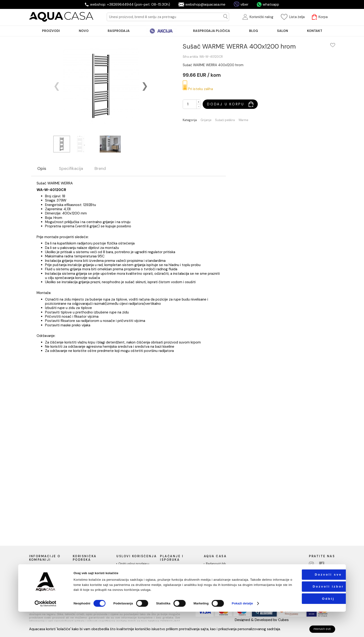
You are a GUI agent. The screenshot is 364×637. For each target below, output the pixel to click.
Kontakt (37, 576)
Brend (100, 169)
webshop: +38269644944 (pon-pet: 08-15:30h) (130, 4)
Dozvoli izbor (311, 612)
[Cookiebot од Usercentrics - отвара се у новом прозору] (45, 629)
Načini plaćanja (173, 567)
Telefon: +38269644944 (223, 577)
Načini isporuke (173, 572)
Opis (42, 169)
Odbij (310, 624)
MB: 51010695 (216, 585)
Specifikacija (71, 169)
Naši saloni (39, 572)
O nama (37, 567)
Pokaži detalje (242, 629)
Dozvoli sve (310, 600)
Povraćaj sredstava (88, 585)
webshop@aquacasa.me (205, 4)
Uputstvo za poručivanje (92, 567)
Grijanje (206, 120)
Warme (243, 120)
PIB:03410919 (215, 581)
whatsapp (271, 4)
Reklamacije (83, 580)
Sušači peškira (225, 120)
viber (244, 4)
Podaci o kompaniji (44, 580)
